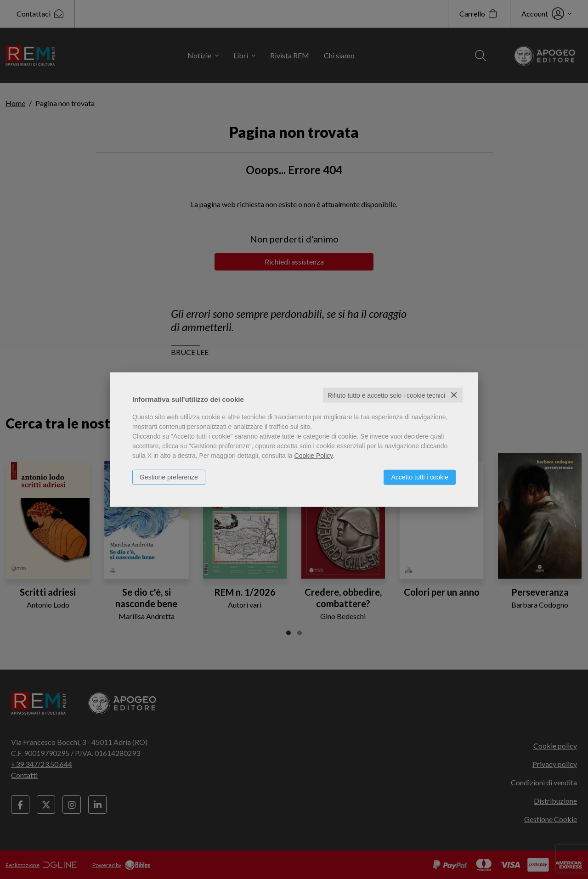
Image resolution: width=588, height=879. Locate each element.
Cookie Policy (314, 455)
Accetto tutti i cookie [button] (420, 477)
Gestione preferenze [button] (169, 477)
